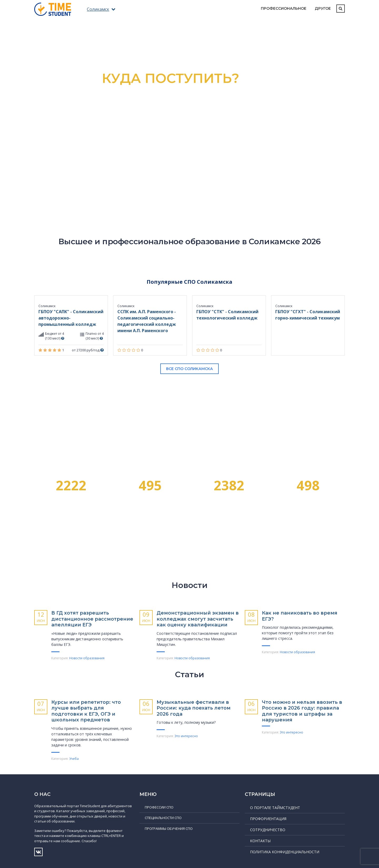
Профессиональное (284, 8)
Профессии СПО (159, 807)
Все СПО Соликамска (189, 369)
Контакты (260, 841)
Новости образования (87, 658)
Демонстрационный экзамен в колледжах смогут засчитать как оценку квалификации (198, 619)
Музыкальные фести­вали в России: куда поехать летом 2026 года (194, 708)
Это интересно (186, 736)
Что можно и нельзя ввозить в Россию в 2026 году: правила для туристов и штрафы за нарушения (302, 711)
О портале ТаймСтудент (275, 808)
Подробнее (190, 154)
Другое (323, 8)
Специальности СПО (163, 818)
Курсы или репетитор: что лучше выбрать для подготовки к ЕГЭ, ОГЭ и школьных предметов (86, 711)
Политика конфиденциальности (285, 852)
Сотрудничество (268, 830)
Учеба (74, 759)
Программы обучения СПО (169, 829)
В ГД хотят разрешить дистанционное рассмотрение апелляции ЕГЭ (92, 619)
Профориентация (268, 819)
